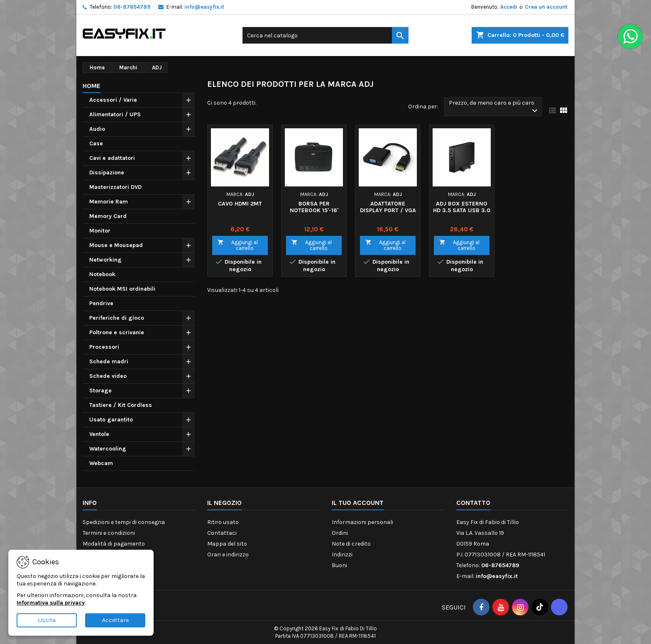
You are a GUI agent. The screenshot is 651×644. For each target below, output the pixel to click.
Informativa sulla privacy (51, 603)
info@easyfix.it (204, 7)
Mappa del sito (227, 544)
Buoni (339, 565)
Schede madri (109, 361)
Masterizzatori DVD (115, 187)
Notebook (102, 274)
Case (96, 143)
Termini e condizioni (109, 533)
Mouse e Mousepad (116, 245)
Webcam (101, 463)
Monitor (100, 231)
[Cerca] (325, 35)
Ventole (99, 434)
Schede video (108, 376)
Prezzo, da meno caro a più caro (494, 108)
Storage (100, 391)
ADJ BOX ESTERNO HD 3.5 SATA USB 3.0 (462, 207)
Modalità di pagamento (114, 544)
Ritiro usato (223, 522)
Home (92, 86)
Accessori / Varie (113, 100)
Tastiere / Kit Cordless (121, 405)
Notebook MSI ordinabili (122, 289)
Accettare (115, 620)
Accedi (509, 7)
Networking (105, 260)
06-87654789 (132, 7)
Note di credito (351, 544)
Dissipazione (107, 173)
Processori (104, 347)
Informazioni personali (362, 522)
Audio (97, 129)
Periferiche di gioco (117, 318)
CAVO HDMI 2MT (240, 204)
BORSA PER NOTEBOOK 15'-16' (314, 207)
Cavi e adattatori (112, 158)
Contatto (473, 503)
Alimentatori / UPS (115, 114)
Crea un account (546, 7)
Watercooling (108, 449)
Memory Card (108, 216)
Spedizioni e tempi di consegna (124, 522)
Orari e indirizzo (228, 555)
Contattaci (222, 533)
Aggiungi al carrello (238, 245)
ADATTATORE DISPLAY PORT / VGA (388, 207)
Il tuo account (358, 503)
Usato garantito (111, 420)
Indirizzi (342, 555)
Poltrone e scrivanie (117, 332)
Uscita (47, 620)
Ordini (340, 533)
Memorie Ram (109, 202)
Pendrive (101, 303)
